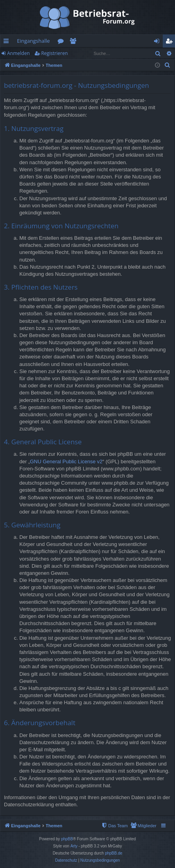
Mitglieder (74, 42)
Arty (74, 846)
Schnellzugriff (8, 42)
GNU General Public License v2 (66, 461)
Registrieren (54, 53)
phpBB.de (114, 853)
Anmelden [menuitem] (159, 42)
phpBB (67, 839)
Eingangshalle (33, 41)
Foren (62, 42)
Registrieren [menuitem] (171, 42)
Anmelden (18, 53)
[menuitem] (167, 65)
